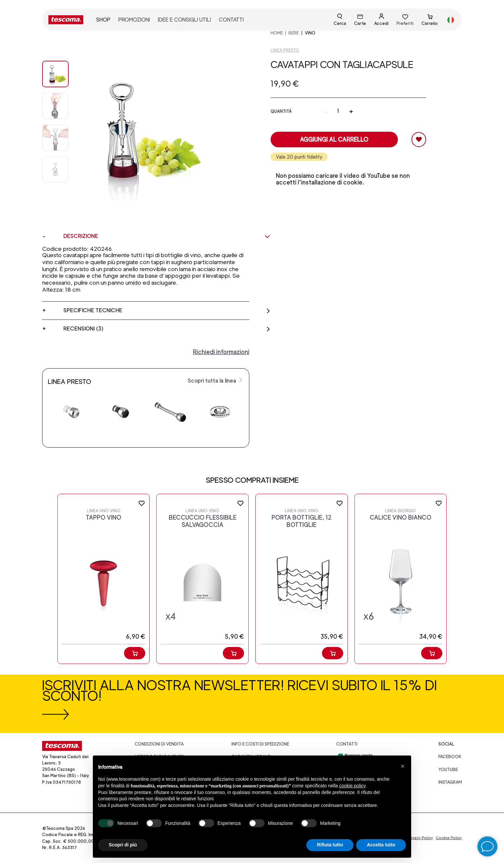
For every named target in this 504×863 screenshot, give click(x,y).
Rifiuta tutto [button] (330, 845)
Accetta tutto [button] (381, 845)
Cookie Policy (449, 838)
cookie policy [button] (352, 786)
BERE (294, 33)
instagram (450, 782)
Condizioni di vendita (159, 744)
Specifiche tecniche (167, 311)
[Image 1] (55, 106)
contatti (231, 20)
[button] (403, 766)
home (277, 33)
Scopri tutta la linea (216, 380)
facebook (450, 757)
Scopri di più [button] (123, 845)
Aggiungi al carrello (334, 140)
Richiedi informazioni (221, 352)
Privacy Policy (420, 838)
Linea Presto (285, 50)
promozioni (134, 20)
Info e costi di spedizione (260, 744)
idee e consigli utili (184, 20)
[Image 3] (55, 170)
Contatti (347, 744)
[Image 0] (55, 74)
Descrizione (167, 236)
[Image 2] (55, 138)
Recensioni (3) (167, 329)
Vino (310, 33)
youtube (448, 770)
